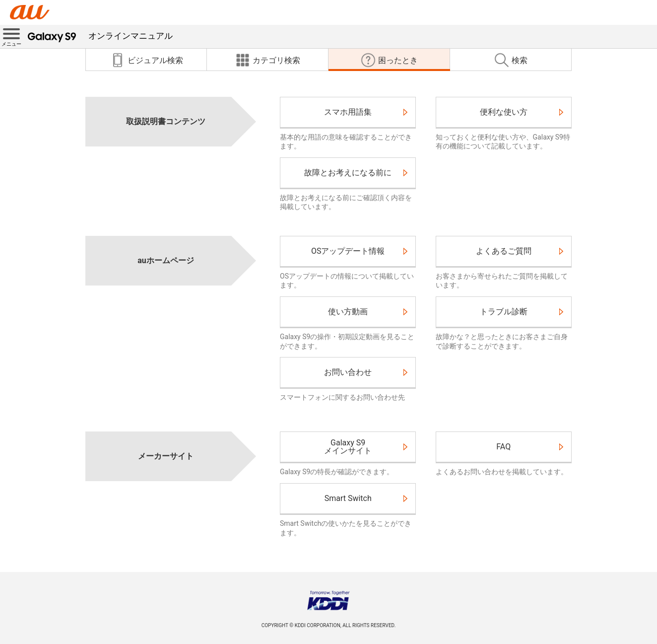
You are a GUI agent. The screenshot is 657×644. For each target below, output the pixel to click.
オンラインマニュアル (100, 36)
